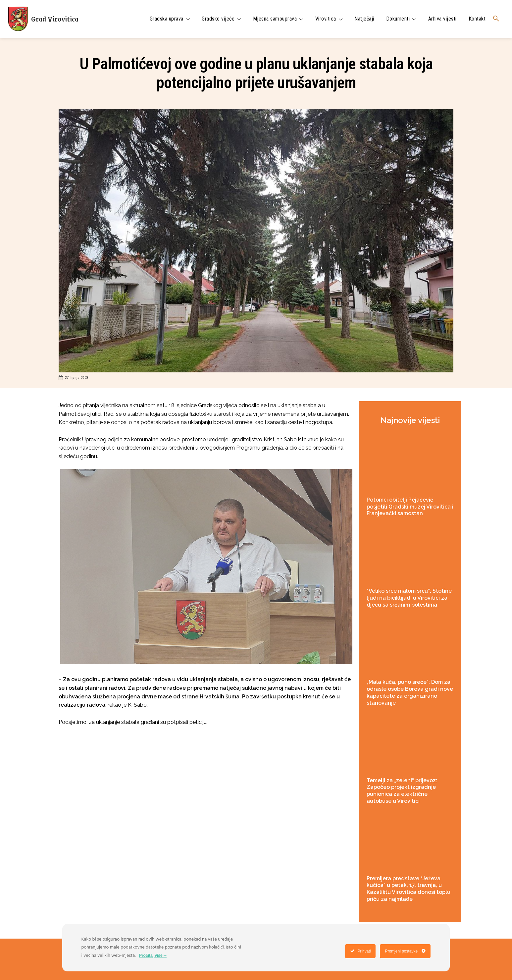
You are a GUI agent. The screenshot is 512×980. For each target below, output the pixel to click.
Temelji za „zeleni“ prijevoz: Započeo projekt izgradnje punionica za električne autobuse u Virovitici (402, 791)
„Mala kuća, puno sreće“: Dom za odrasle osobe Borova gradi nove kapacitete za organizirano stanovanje (410, 692)
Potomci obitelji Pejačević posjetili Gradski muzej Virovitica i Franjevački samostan (410, 507)
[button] (496, 19)
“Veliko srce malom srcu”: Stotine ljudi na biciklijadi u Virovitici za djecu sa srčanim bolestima (409, 598)
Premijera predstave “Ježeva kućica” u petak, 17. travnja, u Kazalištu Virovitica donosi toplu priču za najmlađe (409, 889)
